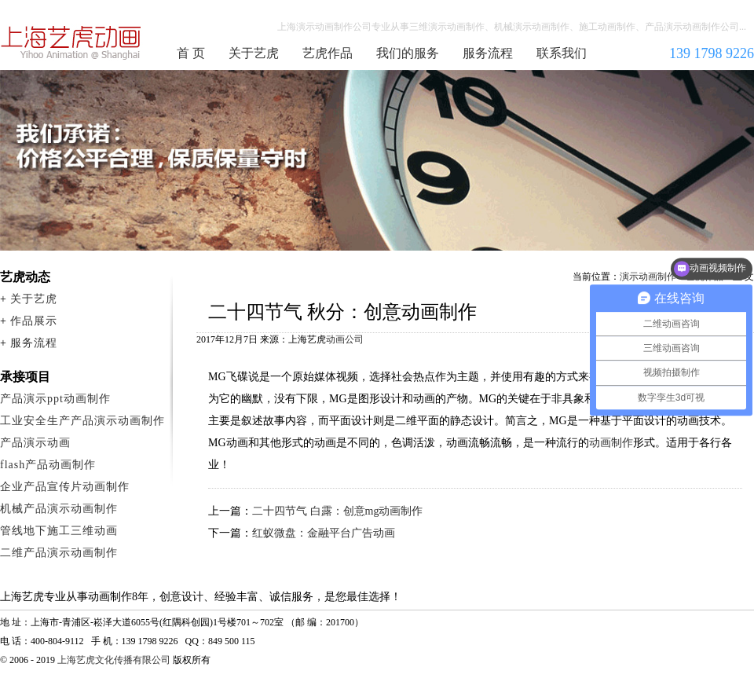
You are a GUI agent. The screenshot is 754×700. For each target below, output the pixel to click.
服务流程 (488, 53)
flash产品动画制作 (48, 465)
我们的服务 (408, 53)
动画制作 (611, 443)
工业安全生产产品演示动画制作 (82, 421)
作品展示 (34, 321)
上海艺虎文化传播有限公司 (114, 660)
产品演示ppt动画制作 (55, 399)
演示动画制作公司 (71, 42)
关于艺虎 (254, 53)
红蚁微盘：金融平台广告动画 (324, 533)
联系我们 (562, 53)
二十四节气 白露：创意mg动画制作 (337, 511)
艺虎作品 (328, 53)
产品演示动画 (35, 443)
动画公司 (345, 339)
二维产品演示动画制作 (59, 553)
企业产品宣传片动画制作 (65, 487)
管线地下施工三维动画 (59, 531)
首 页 (191, 53)
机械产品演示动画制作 (59, 509)
